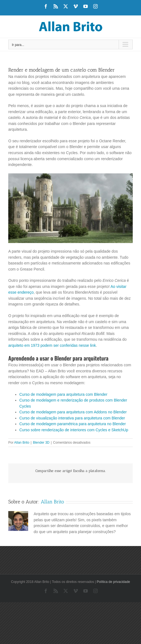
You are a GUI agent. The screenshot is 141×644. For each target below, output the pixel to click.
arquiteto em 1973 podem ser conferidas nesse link (52, 345)
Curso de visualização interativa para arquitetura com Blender (72, 418)
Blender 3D (41, 443)
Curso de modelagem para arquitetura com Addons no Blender (73, 412)
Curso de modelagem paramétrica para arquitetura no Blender (73, 424)
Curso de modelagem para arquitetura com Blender (63, 394)
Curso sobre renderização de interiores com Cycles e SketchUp (74, 430)
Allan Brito (22, 443)
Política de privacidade (114, 582)
